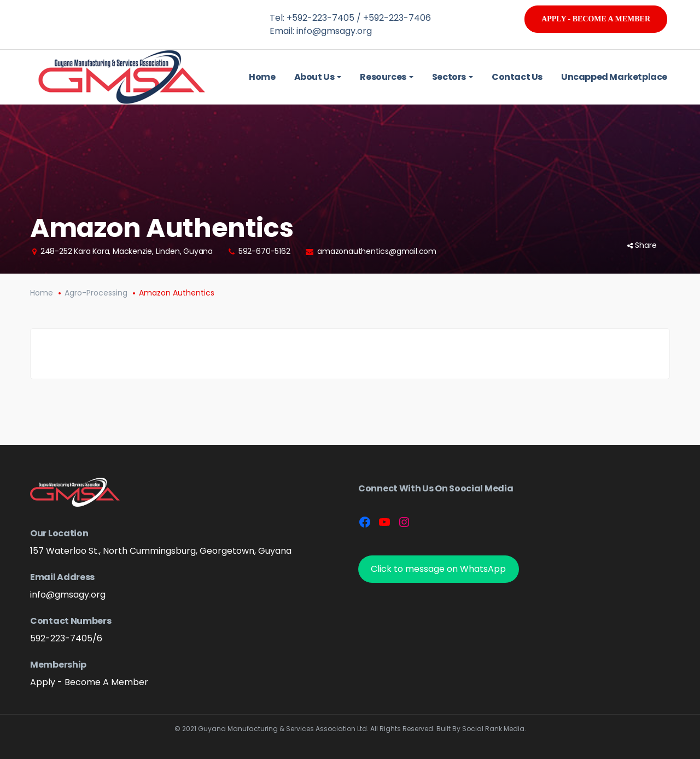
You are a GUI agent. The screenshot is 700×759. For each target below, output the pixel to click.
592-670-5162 (264, 251)
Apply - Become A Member (596, 19)
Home (42, 293)
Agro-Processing (96, 293)
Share (642, 245)
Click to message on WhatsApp (438, 569)
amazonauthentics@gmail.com (377, 251)
